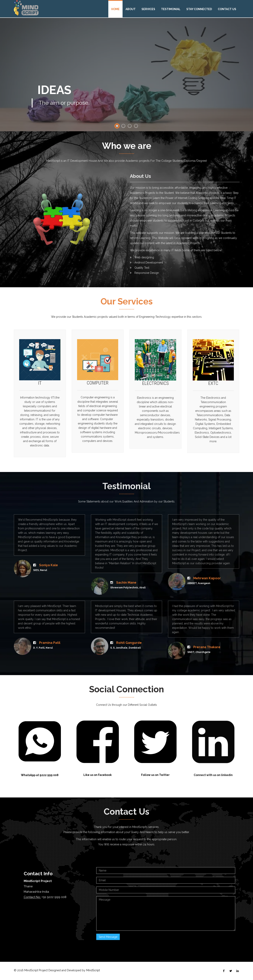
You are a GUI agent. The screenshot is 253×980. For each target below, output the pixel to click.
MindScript (93, 970)
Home (115, 9)
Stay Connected (199, 9)
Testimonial (171, 9)
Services (148, 9)
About (131, 9)
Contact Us (227, 9)
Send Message (108, 937)
